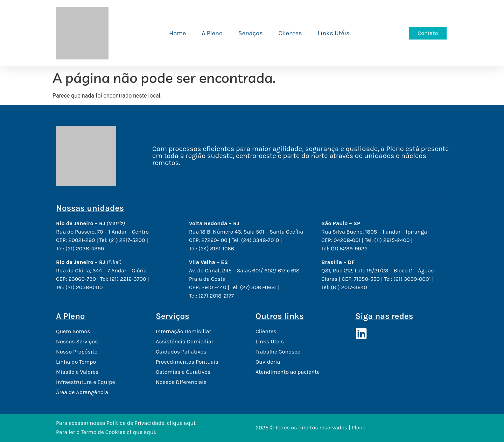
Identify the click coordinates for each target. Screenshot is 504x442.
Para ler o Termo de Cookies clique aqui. (106, 432)
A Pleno (212, 33)
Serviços (251, 33)
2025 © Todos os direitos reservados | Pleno (310, 427)
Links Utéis (333, 33)
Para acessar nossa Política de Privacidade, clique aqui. (126, 423)
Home (177, 33)
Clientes (290, 33)
